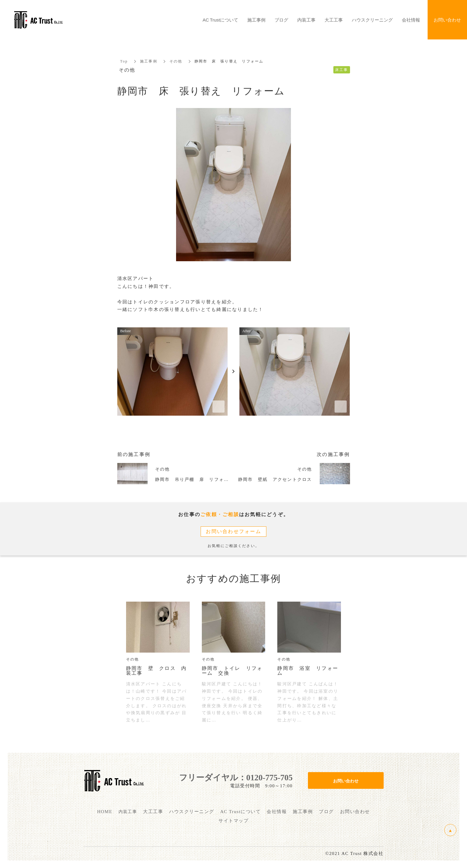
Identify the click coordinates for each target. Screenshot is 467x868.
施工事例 (149, 61)
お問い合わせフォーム (234, 531)
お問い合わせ (346, 781)
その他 (176, 61)
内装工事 (306, 20)
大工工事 (334, 20)
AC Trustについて (220, 20)
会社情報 (411, 20)
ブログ (281, 20)
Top (124, 61)
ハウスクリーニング (372, 20)
